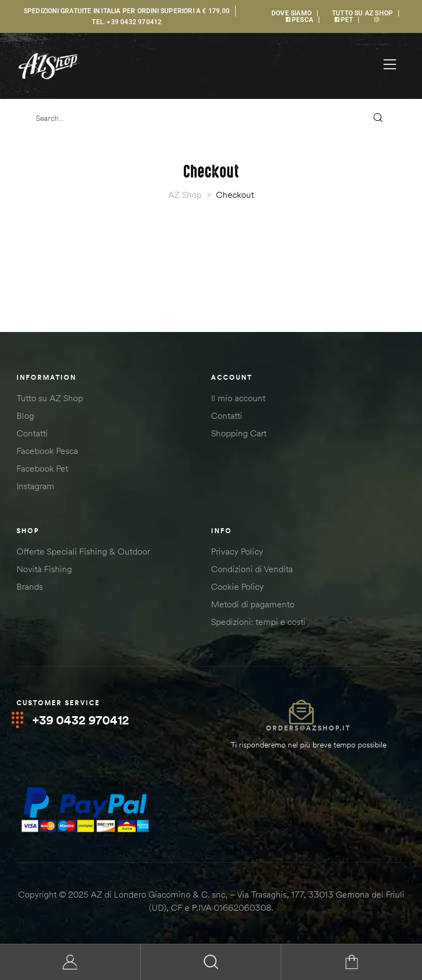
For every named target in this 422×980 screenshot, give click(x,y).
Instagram (35, 486)
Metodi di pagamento (253, 604)
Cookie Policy (237, 586)
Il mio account (238, 398)
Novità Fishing (44, 569)
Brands (30, 586)
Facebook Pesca (47, 451)
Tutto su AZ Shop (50, 398)
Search (211, 962)
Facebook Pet (42, 468)
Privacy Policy (237, 551)
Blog (25, 416)
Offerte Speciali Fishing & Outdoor (83, 551)
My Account (70, 962)
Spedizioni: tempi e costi (258, 622)
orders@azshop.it (308, 728)
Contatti (32, 433)
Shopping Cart (239, 433)
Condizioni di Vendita (252, 569)
